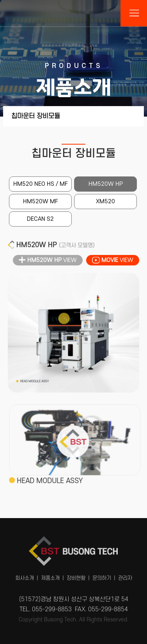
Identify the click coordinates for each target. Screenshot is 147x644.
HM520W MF (41, 202)
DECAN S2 (40, 219)
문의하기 (102, 575)
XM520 (105, 202)
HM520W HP (106, 184)
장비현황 (76, 575)
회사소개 (25, 575)
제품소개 (50, 575)
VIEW (48, 260)
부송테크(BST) (74, 13)
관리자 (125, 575)
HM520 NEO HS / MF (41, 184)
